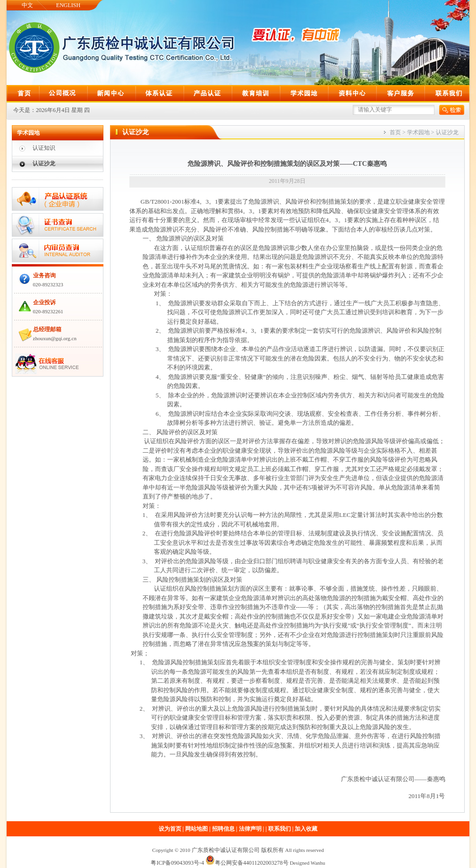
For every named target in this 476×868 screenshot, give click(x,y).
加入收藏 (306, 829)
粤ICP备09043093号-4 (177, 863)
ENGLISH (68, 5)
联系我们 (280, 829)
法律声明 (250, 829)
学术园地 (418, 132)
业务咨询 (44, 275)
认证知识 (44, 148)
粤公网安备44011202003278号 (247, 863)
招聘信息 (223, 829)
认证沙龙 (44, 163)
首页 (395, 132)
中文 (27, 5)
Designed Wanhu (308, 863)
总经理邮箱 (47, 329)
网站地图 (196, 829)
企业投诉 (44, 302)
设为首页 (170, 829)
